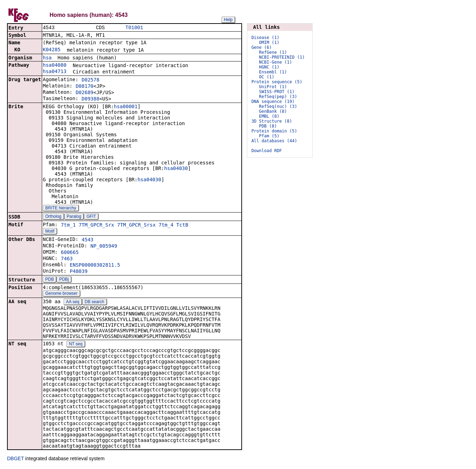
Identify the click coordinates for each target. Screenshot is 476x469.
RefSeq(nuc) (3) (278, 106)
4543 (87, 240)
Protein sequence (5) (277, 82)
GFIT (91, 217)
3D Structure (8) (272, 121)
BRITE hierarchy (61, 209)
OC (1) (266, 77)
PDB (50, 280)
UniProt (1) (273, 87)
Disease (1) (265, 38)
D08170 (84, 87)
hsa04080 (55, 66)
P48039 (79, 272)
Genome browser (61, 294)
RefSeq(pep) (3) (278, 97)
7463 (67, 259)
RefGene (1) (273, 52)
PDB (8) (268, 126)
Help (228, 20)
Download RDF (267, 151)
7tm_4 (166, 226)
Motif (50, 232)
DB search (94, 302)
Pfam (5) (269, 136)
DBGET (15, 459)
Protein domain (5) (274, 131)
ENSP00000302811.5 (95, 266)
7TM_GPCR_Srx (96, 226)
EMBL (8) (269, 116)
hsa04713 (55, 72)
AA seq (73, 302)
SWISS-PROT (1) (277, 92)
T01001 (134, 28)
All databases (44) (274, 141)
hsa (47, 58)
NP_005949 (104, 247)
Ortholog (53, 217)
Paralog (74, 217)
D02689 (84, 93)
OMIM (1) (269, 43)
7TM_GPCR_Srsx (136, 226)
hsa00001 (126, 107)
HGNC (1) (269, 67)
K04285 (52, 50)
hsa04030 (176, 169)
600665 (70, 253)
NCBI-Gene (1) (275, 62)
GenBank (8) (273, 111)
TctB (182, 226)
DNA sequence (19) (273, 102)
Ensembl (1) (273, 72)
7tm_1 (68, 226)
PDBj (64, 280)
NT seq (76, 345)
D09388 (90, 99)
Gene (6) (262, 47)
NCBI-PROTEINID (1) (282, 57)
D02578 (90, 80)
